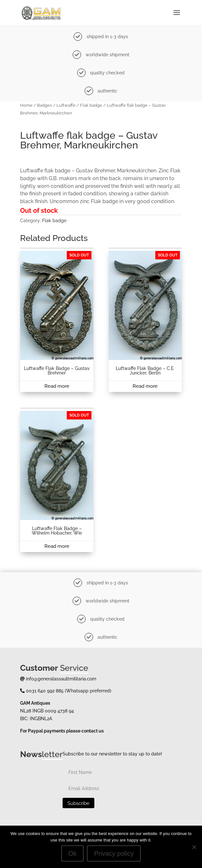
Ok (73, 853)
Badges (44, 105)
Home (26, 105)
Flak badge (91, 105)
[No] (194, 847)
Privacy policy (114, 853)
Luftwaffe (66, 105)
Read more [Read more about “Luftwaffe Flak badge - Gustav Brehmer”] (57, 386)
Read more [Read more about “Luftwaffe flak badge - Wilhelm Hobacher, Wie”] (57, 546)
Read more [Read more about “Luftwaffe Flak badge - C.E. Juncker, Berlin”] (145, 386)
